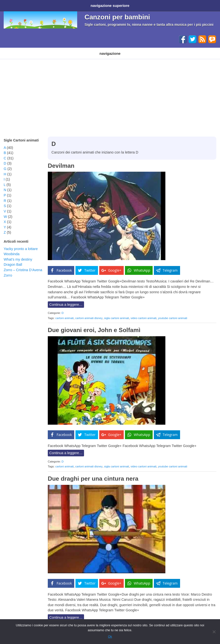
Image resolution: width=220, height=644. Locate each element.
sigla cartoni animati (117, 313)
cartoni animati (65, 313)
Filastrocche (98, 50)
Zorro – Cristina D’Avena (23, 265)
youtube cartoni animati (173, 313)
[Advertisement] (110, 91)
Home (9, 5)
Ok (110, 637)
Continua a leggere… (66, 300)
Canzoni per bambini (117, 15)
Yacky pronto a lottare (21, 244)
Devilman (61, 161)
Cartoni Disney (43, 50)
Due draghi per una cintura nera (93, 474)
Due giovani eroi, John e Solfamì (94, 325)
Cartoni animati (15, 50)
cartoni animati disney (89, 313)
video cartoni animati (144, 313)
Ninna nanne (124, 50)
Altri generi (148, 50)
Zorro (8, 270)
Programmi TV (72, 50)
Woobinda (12, 249)
